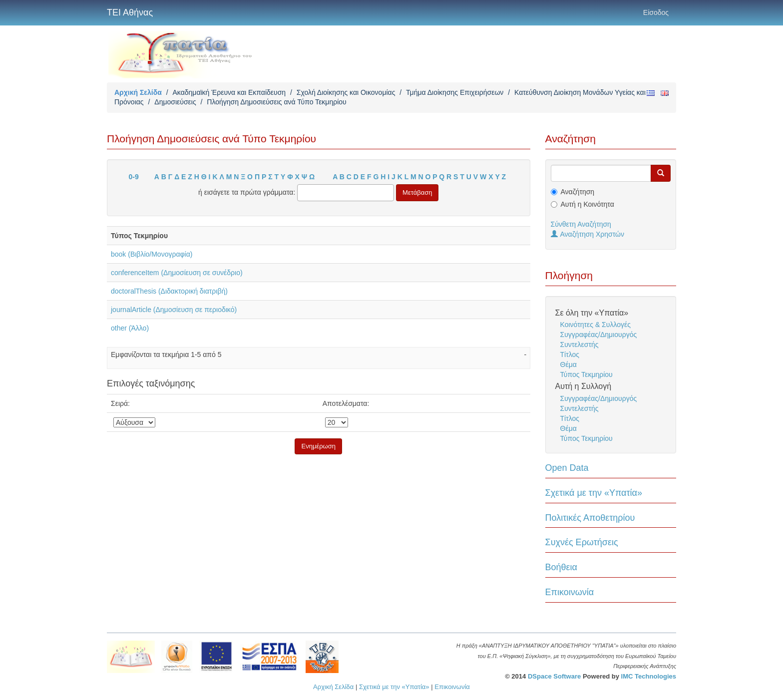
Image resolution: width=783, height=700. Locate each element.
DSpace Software (554, 676)
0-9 (134, 177)
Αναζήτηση (578, 192)
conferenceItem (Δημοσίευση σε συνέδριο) (177, 273)
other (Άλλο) (130, 328)
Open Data (567, 468)
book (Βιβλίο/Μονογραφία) (152, 254)
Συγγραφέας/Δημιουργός (599, 335)
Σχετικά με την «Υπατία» (594, 493)
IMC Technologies (649, 676)
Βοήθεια (561, 567)
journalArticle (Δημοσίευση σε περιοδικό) (174, 310)
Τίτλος (570, 354)
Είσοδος (656, 12)
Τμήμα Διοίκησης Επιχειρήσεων (455, 92)
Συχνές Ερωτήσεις (582, 542)
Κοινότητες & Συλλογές (595, 325)
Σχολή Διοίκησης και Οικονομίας (346, 92)
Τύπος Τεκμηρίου (587, 374)
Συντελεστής (580, 345)
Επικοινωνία (570, 592)
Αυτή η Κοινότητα (587, 204)
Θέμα (569, 364)
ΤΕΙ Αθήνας (130, 12)
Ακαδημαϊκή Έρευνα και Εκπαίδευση (229, 92)
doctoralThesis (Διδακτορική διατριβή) (169, 291)
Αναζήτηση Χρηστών (588, 234)
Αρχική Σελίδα (138, 92)
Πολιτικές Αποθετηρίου (590, 518)
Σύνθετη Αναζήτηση (581, 224)
